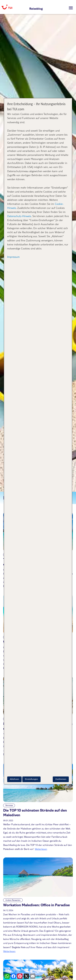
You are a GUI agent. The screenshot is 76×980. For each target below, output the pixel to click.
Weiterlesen (41, 849)
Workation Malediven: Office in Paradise (36, 905)
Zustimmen (61, 779)
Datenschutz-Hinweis (19, 216)
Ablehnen (14, 779)
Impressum (13, 257)
